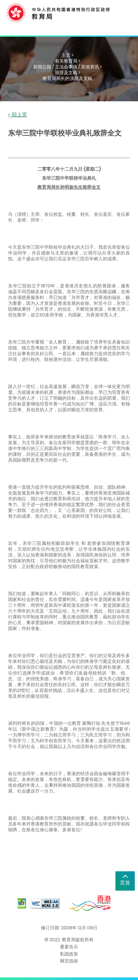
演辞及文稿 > (68, 73)
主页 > (68, 55)
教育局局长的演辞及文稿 (67, 78)
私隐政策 (69, 954)
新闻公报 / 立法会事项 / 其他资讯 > (68, 67)
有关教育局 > (68, 61)
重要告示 (69, 947)
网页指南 (69, 961)
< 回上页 (18, 115)
